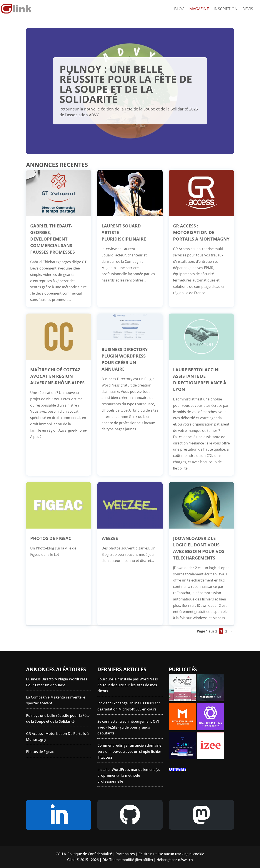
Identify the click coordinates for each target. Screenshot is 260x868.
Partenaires (125, 854)
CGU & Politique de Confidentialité (84, 854)
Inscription (226, 9)
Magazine (199, 9)
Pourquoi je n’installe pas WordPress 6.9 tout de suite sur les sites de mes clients (128, 685)
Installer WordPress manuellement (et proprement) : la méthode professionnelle (129, 775)
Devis (248, 9)
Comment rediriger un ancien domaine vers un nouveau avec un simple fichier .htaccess (129, 751)
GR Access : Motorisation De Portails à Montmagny (201, 232)
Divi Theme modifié (118, 860)
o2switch (185, 860)
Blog (179, 9)
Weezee (110, 538)
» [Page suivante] (231, 631)
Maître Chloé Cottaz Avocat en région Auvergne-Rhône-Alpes (57, 376)
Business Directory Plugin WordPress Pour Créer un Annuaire (125, 359)
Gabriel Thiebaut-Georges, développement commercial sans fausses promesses (52, 239)
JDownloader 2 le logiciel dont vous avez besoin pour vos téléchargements (199, 548)
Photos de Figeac (51, 538)
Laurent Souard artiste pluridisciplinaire (124, 232)
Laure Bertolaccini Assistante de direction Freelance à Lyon (200, 379)
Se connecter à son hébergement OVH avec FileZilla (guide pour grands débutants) (129, 727)
